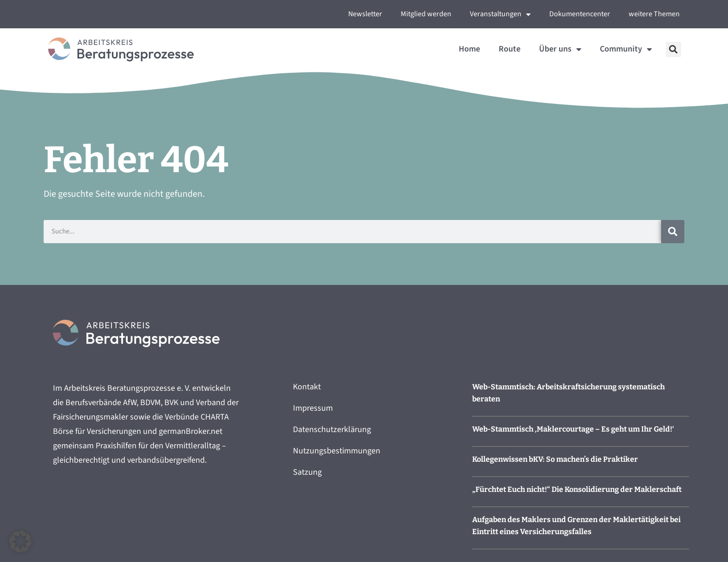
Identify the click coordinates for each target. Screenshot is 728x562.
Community (626, 49)
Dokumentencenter (580, 14)
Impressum (313, 408)
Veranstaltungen (500, 14)
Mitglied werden (426, 14)
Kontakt (307, 387)
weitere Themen (654, 14)
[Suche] (673, 232)
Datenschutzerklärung (332, 430)
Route (510, 49)
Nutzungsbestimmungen (337, 451)
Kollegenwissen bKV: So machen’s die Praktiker (555, 459)
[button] (673, 49)
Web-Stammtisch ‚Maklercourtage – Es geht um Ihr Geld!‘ (573, 429)
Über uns (560, 49)
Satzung (307, 472)
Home (469, 49)
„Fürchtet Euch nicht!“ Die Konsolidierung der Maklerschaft (577, 489)
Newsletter (365, 14)
